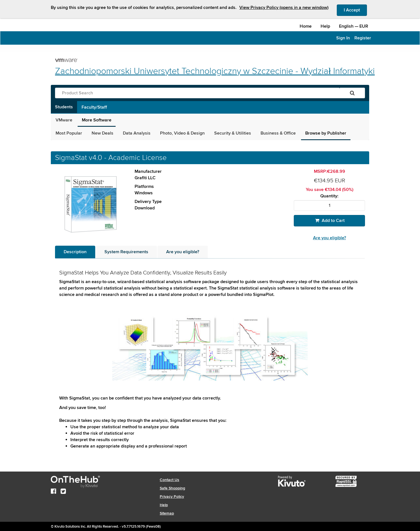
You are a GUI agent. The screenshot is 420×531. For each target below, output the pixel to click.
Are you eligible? (330, 238)
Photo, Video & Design (182, 133)
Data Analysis (137, 133)
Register (363, 38)
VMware (64, 120)
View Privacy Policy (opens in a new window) (284, 8)
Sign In (343, 38)
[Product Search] (197, 93)
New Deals (102, 133)
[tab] (75, 252)
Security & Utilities (233, 133)
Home (306, 26)
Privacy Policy (172, 497)
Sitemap (167, 513)
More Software (97, 120)
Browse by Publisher (326, 133)
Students (64, 107)
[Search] (352, 93)
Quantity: (329, 196)
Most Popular (69, 133)
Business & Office (278, 133)
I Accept (355, 10)
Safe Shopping (172, 488)
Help (325, 26)
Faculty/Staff (94, 107)
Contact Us (170, 480)
